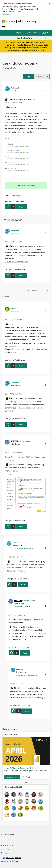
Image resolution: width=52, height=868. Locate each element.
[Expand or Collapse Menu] (3, 27)
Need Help (16, 195)
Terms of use (6, 849)
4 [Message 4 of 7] (16, 647)
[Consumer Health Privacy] (26, 861)
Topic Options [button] (41, 76)
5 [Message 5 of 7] (18, 705)
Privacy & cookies (7, 845)
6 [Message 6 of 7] (12, 269)
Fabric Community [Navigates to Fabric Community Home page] (27, 21)
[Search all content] (32, 38)
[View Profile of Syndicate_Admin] (25, 441)
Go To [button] (44, 33)
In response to (23, 548)
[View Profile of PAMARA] (14, 308)
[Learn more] (12, 777)
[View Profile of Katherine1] (15, 88)
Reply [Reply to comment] (21, 275)
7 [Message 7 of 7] (12, 360)
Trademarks (5, 853)
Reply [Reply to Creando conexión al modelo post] (21, 207)
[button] (28, 76)
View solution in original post (17, 262)
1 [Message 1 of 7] (12, 201)
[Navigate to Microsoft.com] (8, 21)
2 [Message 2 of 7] (12, 521)
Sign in (28, 32)
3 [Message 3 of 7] (14, 579)
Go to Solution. (29, 185)
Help (36, 32)
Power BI (24, 457)
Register (19, 32)
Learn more (7, 14)
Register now (39, 50)
